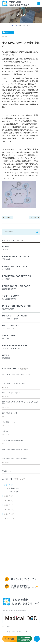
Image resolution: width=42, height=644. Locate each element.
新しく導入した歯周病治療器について (16, 374)
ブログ (17, 25)
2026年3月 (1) (13, 488)
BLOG (7, 32)
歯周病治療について (10, 413)
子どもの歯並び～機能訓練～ (13, 440)
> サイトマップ (6, 626)
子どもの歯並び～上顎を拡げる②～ (16, 459)
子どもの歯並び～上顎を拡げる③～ (16, 450)
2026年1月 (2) (13, 492)
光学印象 (6, 431)
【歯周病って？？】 (10, 422)
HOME (12, 25)
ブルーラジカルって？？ (11, 393)
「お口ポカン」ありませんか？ (14, 384)
